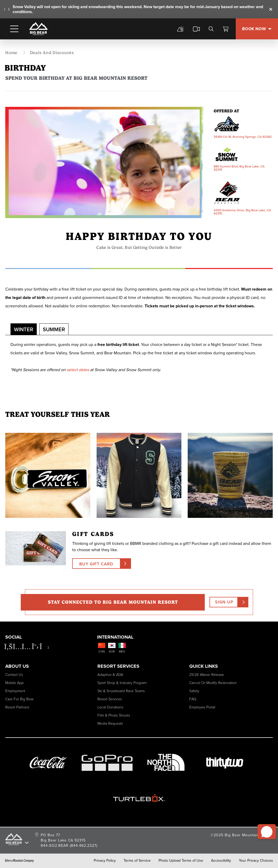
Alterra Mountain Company (19, 861)
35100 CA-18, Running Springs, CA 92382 (243, 137)
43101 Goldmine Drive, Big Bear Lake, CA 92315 (242, 212)
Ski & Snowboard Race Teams (121, 691)
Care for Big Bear (19, 699)
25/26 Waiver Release (207, 675)
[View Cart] (226, 29)
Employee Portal (202, 707)
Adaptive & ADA (110, 675)
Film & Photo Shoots (114, 715)
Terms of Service (137, 861)
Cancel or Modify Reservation (213, 683)
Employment (15, 691)
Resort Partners (17, 707)
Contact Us (14, 675)
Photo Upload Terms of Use (181, 861)
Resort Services (110, 699)
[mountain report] (181, 29)
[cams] (196, 29)
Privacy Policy (105, 861)
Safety (194, 691)
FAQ (193, 699)
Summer (54, 329)
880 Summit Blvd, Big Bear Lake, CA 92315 (239, 168)
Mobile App (14, 683)
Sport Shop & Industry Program (122, 683)
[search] (211, 29)
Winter (24, 329)
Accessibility (221, 861)
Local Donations (110, 707)
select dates (78, 370)
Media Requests (110, 724)
